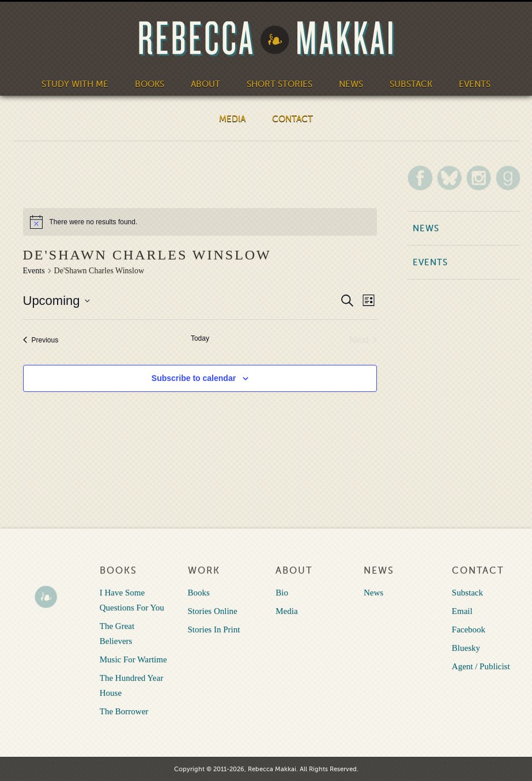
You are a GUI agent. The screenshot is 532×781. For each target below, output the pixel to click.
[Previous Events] (41, 340)
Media (232, 119)
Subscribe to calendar (194, 378)
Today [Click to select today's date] (200, 338)
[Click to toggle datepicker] (56, 301)
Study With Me (75, 84)
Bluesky (466, 648)
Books (150, 84)
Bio (282, 593)
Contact (293, 119)
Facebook (469, 629)
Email (462, 611)
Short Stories (280, 84)
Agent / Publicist (481, 666)
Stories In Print (214, 629)
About (205, 84)
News (351, 84)
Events (475, 84)
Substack (411, 84)
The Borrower (124, 711)
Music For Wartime (133, 659)
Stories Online (213, 611)
